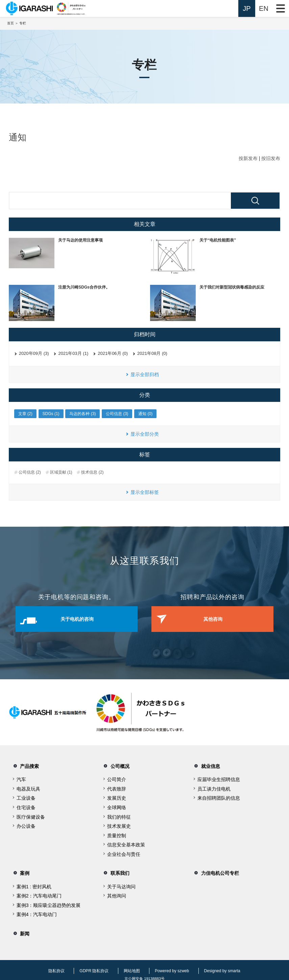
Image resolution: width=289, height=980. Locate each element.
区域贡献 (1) (61, 472)
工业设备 (26, 797)
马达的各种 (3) (82, 414)
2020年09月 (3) (34, 353)
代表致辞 (117, 788)
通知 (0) (145, 414)
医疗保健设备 (31, 816)
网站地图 (128, 966)
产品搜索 (26, 766)
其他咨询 (221, 620)
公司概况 (116, 766)
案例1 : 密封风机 (34, 884)
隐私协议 (54, 966)
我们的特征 (119, 816)
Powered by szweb (168, 966)
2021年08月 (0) (152, 353)
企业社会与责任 (124, 853)
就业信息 (207, 766)
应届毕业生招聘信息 (219, 779)
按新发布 (248, 158)
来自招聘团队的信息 (219, 797)
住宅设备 (26, 806)
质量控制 (117, 835)
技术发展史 (119, 825)
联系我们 (116, 871)
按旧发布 (271, 158)
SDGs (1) (51, 414)
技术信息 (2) (92, 472)
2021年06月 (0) (113, 353)
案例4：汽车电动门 (37, 912)
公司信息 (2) (30, 472)
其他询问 (117, 893)
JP (247, 8)
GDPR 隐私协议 (91, 966)
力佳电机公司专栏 (217, 871)
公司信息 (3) (117, 414)
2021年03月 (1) (73, 353)
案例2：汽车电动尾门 (39, 893)
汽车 (21, 779)
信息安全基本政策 (126, 844)
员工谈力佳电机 (214, 788)
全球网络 (117, 806)
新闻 (20, 930)
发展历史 (117, 797)
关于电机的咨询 (85, 620)
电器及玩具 (28, 788)
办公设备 (26, 825)
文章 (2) (25, 414)
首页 (10, 23)
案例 (20, 871)
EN (264, 8)
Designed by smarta (219, 966)
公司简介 (117, 779)
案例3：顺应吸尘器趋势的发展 (49, 902)
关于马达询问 (121, 884)
